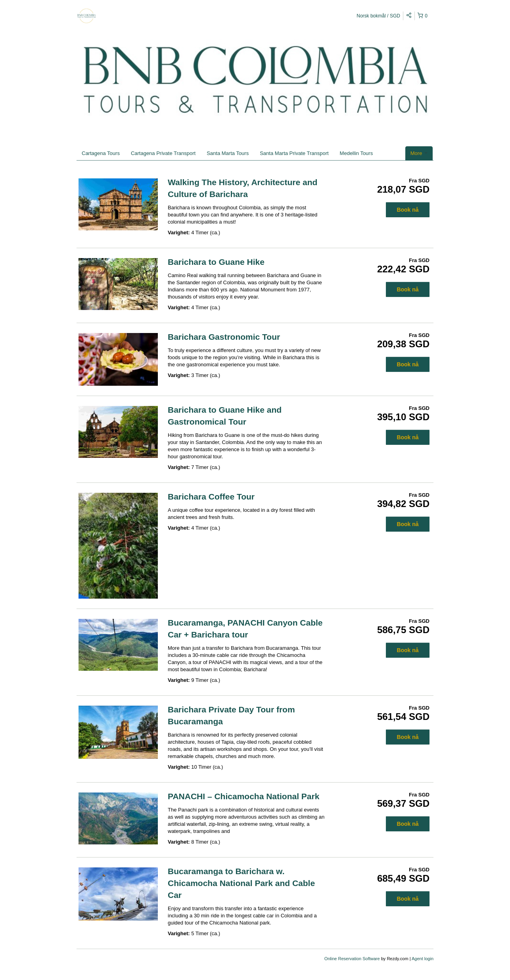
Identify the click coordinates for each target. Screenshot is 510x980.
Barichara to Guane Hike (216, 262)
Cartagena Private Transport (163, 153)
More (419, 153)
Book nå (407, 210)
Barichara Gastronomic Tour (224, 337)
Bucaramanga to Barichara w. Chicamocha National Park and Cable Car (241, 883)
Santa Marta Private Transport (294, 153)
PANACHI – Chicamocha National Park (243, 796)
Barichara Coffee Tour (211, 497)
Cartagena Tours (101, 153)
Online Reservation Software (352, 959)
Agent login (423, 959)
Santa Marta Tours (228, 153)
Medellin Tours (357, 153)
